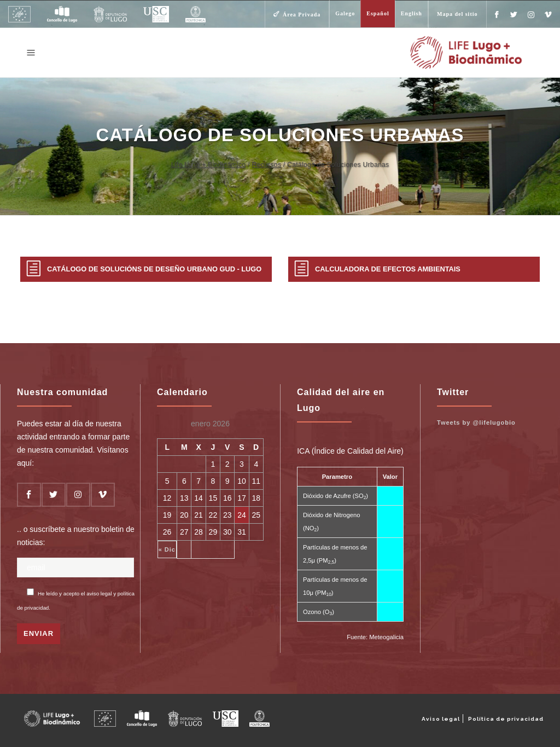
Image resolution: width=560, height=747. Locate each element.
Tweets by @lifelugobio (476, 422)
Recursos (266, 165)
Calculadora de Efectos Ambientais (388, 269)
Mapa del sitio (457, 14)
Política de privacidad (506, 719)
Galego (345, 13)
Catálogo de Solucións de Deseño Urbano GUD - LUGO (154, 269)
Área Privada (302, 15)
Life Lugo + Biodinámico (209, 165)
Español (378, 13)
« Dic (167, 549)
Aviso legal (441, 719)
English (412, 13)
